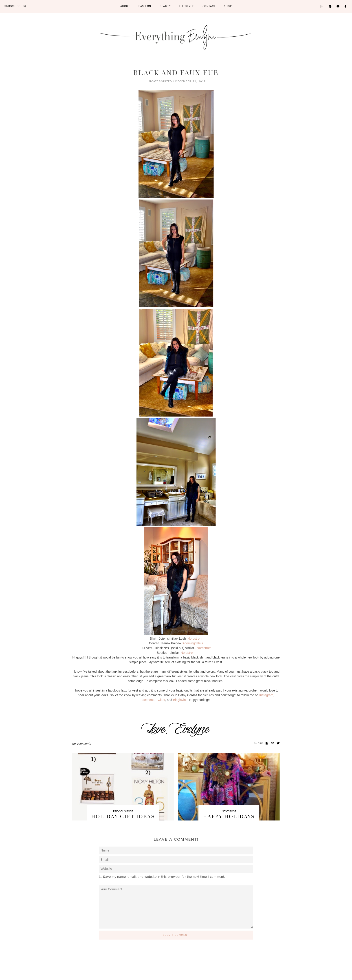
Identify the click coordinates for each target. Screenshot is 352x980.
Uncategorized (159, 81)
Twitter (160, 700)
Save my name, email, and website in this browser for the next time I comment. (164, 877)
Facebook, (148, 700)
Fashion (145, 6)
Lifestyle (187, 6)
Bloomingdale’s (192, 643)
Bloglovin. (180, 700)
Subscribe (12, 6)
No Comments (82, 744)
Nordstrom (195, 639)
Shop (228, 6)
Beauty (165, 6)
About (125, 6)
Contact (209, 6)
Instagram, (267, 695)
